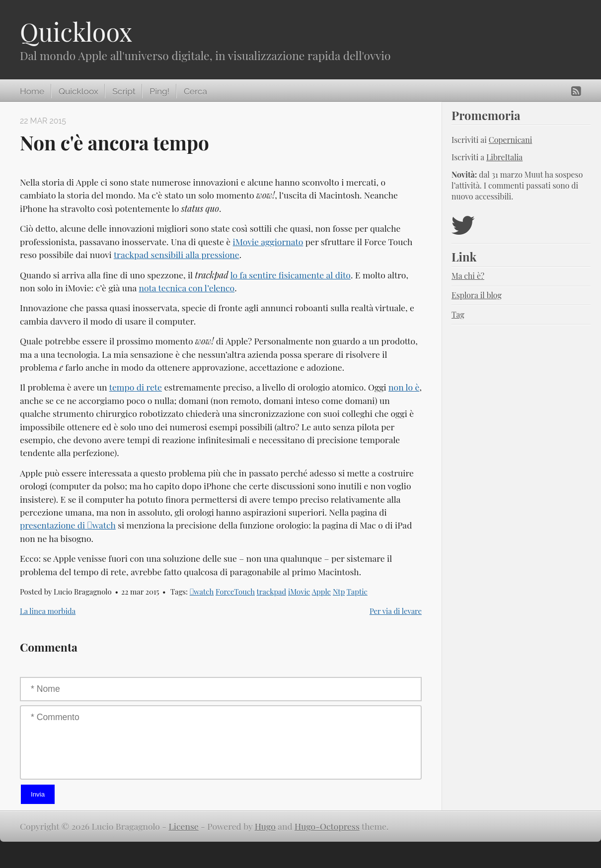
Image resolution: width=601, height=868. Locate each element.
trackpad (272, 592)
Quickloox (76, 32)
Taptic (357, 592)
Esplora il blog (477, 295)
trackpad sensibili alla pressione (177, 254)
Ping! (159, 91)
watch (202, 592)
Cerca (195, 91)
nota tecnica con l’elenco (187, 288)
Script (124, 91)
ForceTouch (235, 592)
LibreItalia (504, 157)
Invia (38, 794)
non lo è (404, 387)
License (184, 826)
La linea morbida (48, 611)
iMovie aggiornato (268, 241)
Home (32, 91)
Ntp (339, 592)
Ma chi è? (468, 276)
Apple (322, 592)
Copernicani (511, 140)
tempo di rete (136, 387)
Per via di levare (396, 611)
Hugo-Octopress (327, 826)
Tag (458, 314)
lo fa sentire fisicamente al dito (291, 275)
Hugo (265, 826)
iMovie (299, 592)
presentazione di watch (68, 525)
